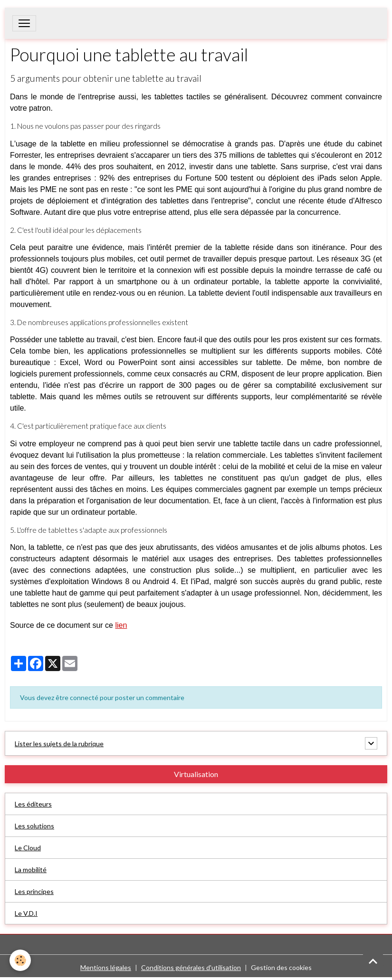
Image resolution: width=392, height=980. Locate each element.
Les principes (34, 891)
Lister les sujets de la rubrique (59, 744)
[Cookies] (20, 960)
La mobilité (31, 870)
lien (121, 625)
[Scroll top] (373, 961)
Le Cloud (28, 848)
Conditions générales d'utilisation (191, 967)
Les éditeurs (33, 804)
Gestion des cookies (281, 967)
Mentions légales (106, 967)
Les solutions (34, 826)
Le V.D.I (26, 913)
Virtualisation (196, 774)
